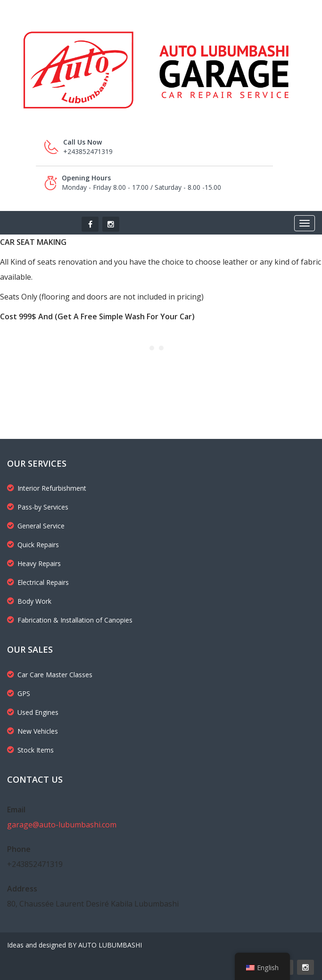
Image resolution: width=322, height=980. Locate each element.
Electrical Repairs (38, 582)
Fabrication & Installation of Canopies (70, 620)
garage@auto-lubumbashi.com (62, 825)
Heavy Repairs (34, 563)
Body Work (29, 601)
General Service (36, 526)
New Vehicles (33, 731)
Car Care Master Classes (50, 675)
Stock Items (30, 750)
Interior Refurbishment (47, 488)
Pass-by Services (38, 507)
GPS (19, 693)
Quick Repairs (33, 545)
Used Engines (33, 712)
